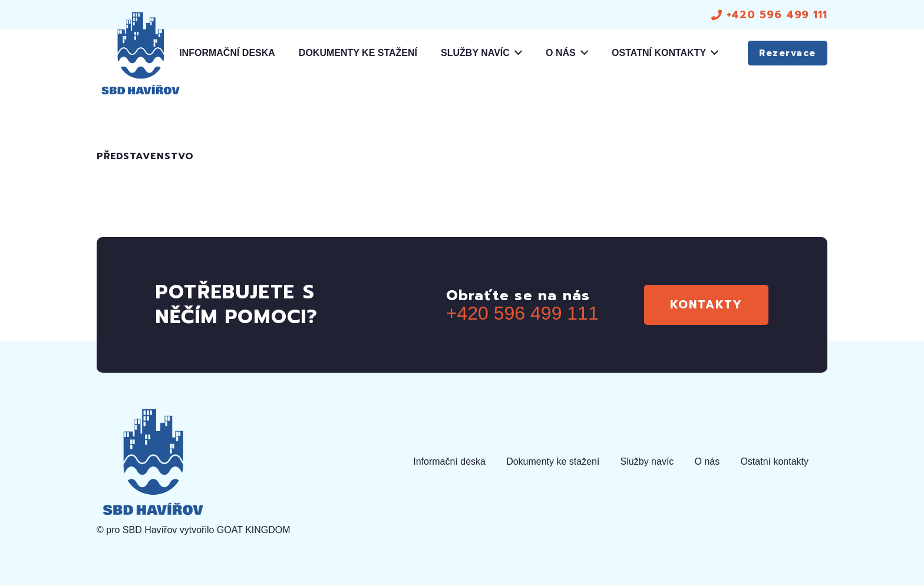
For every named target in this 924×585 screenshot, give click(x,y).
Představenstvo (145, 156)
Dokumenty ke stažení (553, 461)
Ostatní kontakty (774, 461)
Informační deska (449, 461)
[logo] (140, 53)
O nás (707, 461)
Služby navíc (647, 461)
